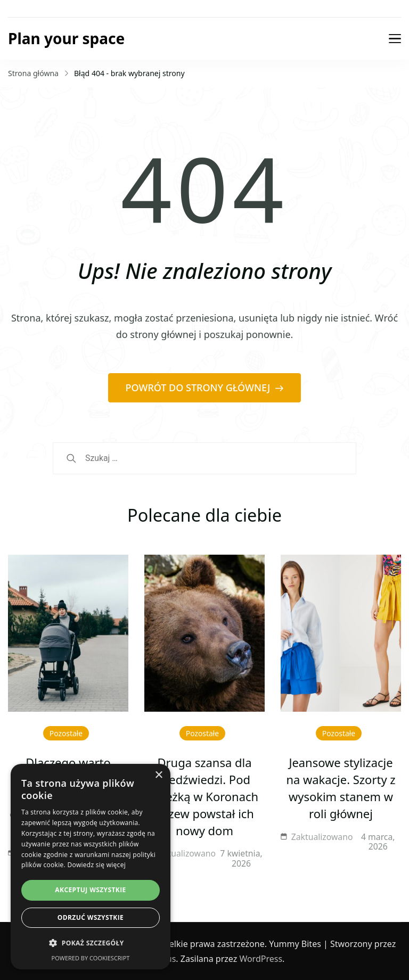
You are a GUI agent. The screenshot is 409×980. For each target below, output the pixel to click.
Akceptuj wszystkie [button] (90, 890)
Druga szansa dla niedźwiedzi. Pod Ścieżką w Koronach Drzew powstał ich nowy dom (204, 796)
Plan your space (66, 38)
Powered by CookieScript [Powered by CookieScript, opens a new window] (91, 958)
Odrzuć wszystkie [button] (91, 917)
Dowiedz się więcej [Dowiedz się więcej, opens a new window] (96, 865)
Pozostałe (66, 733)
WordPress (261, 959)
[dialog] (91, 867)
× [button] (158, 775)
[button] (91, 943)
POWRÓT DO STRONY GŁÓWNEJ (199, 388)
